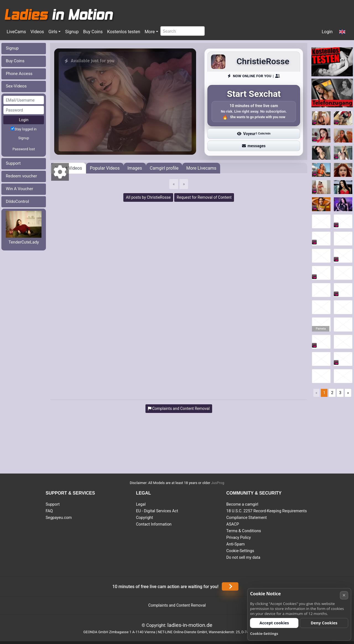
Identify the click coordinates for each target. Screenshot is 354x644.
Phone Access (19, 74)
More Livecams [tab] (201, 168)
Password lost (24, 149)
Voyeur (254, 134)
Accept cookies (274, 623)
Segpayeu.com (59, 518)
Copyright (145, 518)
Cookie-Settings (240, 551)
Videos (37, 32)
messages (254, 146)
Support (13, 163)
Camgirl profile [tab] (164, 168)
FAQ (49, 511)
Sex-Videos (16, 86)
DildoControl (17, 201)
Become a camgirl (242, 504)
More (150, 32)
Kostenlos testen (124, 32)
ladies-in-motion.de (190, 625)
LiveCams (16, 32)
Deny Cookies (324, 623)
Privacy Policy (239, 538)
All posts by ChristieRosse (148, 197)
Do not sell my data (243, 558)
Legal (141, 504)
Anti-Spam (235, 544)
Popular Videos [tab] (105, 168)
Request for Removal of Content (204, 197)
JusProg (218, 483)
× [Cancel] (344, 595)
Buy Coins (93, 32)
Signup (72, 32)
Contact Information (154, 524)
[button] (342, 32)
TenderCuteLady (24, 242)
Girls (53, 32)
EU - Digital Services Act (157, 511)
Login (327, 32)
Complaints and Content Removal (177, 605)
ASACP (233, 524)
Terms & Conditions (244, 531)
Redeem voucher (21, 176)
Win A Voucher (19, 189)
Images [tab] (135, 168)
